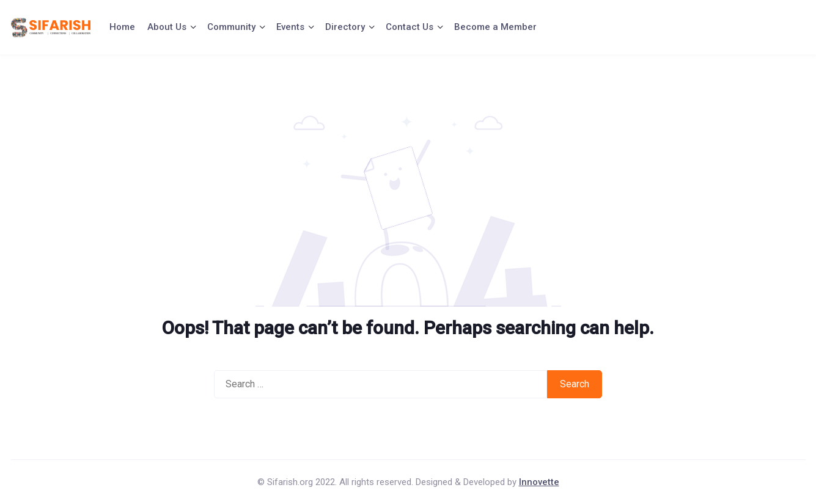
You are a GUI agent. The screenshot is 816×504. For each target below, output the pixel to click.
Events (290, 27)
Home (122, 27)
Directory (345, 27)
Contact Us (410, 27)
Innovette (539, 482)
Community (231, 27)
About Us (167, 27)
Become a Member (495, 27)
